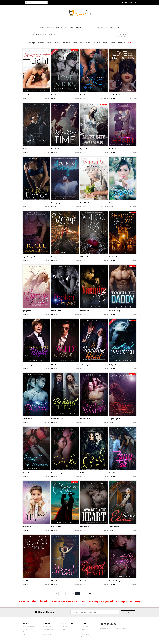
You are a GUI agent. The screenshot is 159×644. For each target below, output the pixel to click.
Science (106, 43)
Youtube (64, 634)
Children (57, 43)
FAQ (118, 27)
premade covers (54, 27)
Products (26, 629)
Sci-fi (82, 43)
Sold (129, 43)
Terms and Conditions (87, 637)
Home (42, 27)
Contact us (89, 27)
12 (86, 594)
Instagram (65, 632)
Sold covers (85, 627)
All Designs (32, 43)
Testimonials (101, 27)
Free (79, 27)
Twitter (64, 629)
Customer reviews (29, 627)
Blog (112, 27)
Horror (49, 43)
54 (98, 594)
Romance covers (86, 629)
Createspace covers (48, 629)
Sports (113, 43)
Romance (41, 43)
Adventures (97, 43)
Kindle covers (46, 632)
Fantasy (75, 43)
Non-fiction (122, 43)
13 (90, 594)
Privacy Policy (85, 634)
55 (102, 594)
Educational (66, 43)
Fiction (88, 43)
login (124, 2)
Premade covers (47, 627)
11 (82, 594)
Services (69, 27)
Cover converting (47, 634)
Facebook (65, 627)
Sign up (133, 2)
